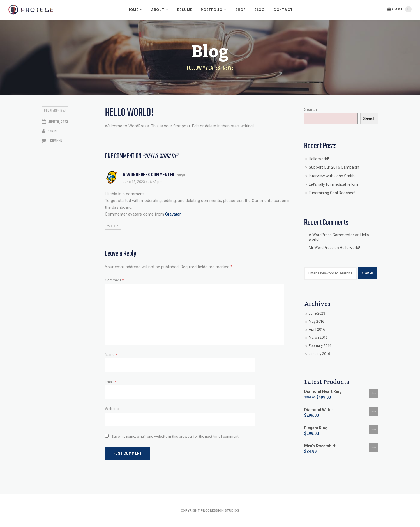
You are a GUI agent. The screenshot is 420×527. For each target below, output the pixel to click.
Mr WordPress (321, 248)
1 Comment (53, 141)
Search (311, 109)
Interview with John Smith (332, 176)
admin (49, 131)
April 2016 (317, 329)
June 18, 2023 (55, 122)
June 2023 (317, 313)
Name (111, 354)
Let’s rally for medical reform (334, 184)
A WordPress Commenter (149, 175)
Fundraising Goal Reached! (332, 193)
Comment (114, 280)
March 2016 (318, 337)
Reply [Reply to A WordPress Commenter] (115, 226)
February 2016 (320, 346)
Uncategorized (55, 111)
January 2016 (319, 354)
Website (112, 409)
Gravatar (173, 214)
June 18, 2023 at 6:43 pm (143, 182)
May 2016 (316, 321)
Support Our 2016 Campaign (334, 167)
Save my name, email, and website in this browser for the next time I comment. (176, 436)
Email (110, 382)
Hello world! (319, 159)
